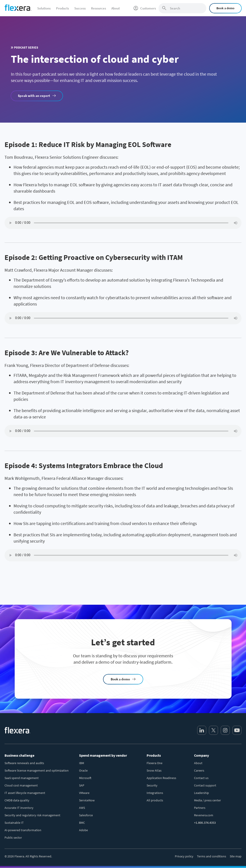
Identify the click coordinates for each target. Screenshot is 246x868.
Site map (236, 856)
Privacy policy (184, 856)
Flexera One (155, 763)
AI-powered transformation (23, 830)
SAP (82, 785)
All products (155, 800)
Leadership (201, 793)
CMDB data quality (17, 800)
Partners (200, 808)
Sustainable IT (14, 823)
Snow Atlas (154, 770)
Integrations (155, 793)
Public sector (13, 838)
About (198, 763)
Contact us (201, 778)
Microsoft (85, 778)
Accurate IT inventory (19, 808)
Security (152, 785)
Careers (199, 770)
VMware (84, 793)
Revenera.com (204, 815)
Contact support (205, 785)
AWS (82, 808)
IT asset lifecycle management (25, 793)
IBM (82, 763)
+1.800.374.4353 (205, 823)
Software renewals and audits (24, 763)
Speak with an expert (34, 96)
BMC (82, 823)
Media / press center (207, 800)
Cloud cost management (21, 785)
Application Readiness (161, 778)
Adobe (83, 830)
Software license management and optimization (37, 770)
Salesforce (86, 815)
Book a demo (225, 8)
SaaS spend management (22, 778)
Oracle (83, 770)
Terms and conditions (212, 856)
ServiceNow (87, 800)
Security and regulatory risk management (32, 815)
